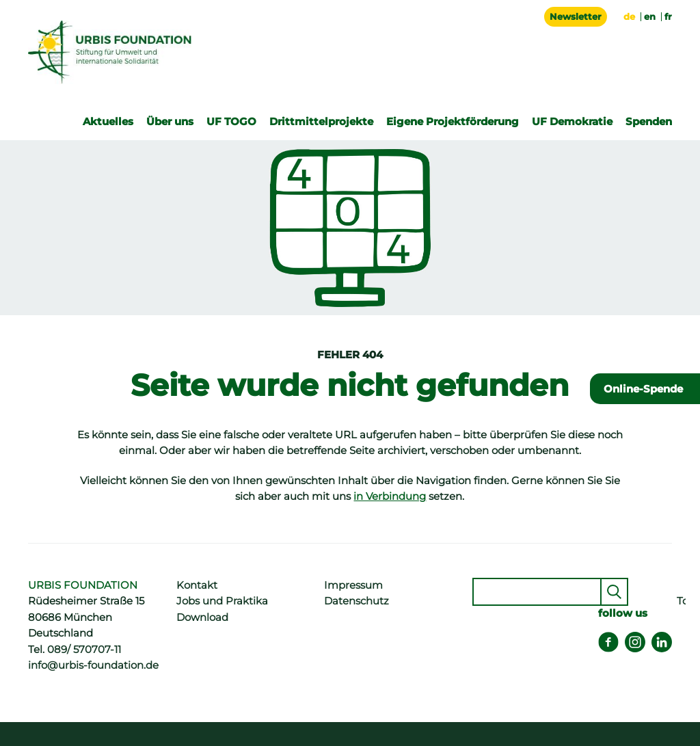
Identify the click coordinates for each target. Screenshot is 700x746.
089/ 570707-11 (84, 650)
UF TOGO (231, 121)
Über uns (170, 121)
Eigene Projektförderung (453, 121)
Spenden (649, 121)
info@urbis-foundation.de (93, 665)
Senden (614, 592)
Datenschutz (356, 601)
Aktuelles (108, 121)
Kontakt (197, 585)
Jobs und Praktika (222, 601)
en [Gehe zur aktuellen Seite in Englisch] (650, 16)
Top (681, 601)
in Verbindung (390, 496)
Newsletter (576, 16)
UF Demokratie (572, 121)
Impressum (353, 585)
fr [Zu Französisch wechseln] (668, 16)
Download (202, 617)
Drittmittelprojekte (321, 121)
